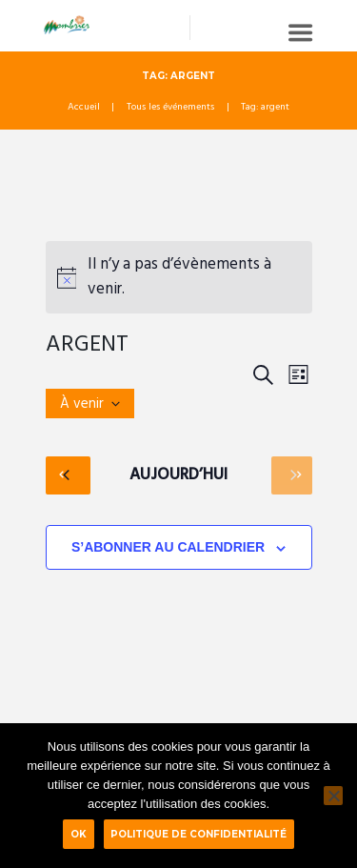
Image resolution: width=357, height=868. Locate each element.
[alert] (179, 277)
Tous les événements (170, 108)
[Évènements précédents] (68, 475)
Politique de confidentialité (198, 834)
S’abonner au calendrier (168, 547)
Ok (79, 834)
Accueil (84, 108)
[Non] (333, 796)
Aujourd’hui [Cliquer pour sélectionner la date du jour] (178, 475)
